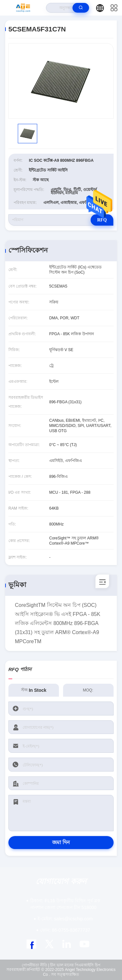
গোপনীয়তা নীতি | (35, 965)
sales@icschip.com (65, 919)
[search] (81, 8)
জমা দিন (61, 842)
